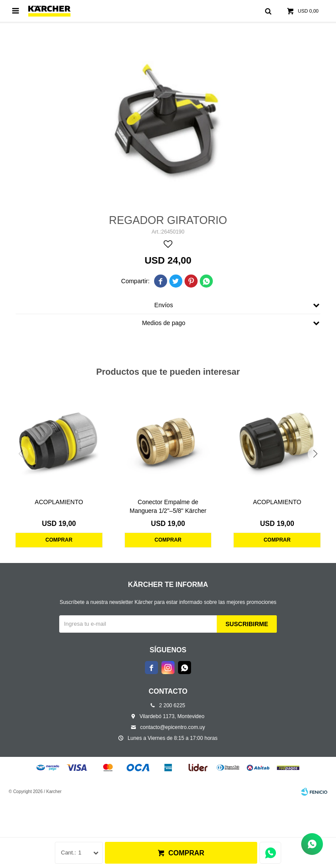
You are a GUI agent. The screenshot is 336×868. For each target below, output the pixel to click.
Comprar (186, 853)
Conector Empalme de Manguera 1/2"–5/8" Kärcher (168, 506)
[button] (315, 454)
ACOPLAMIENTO (59, 502)
